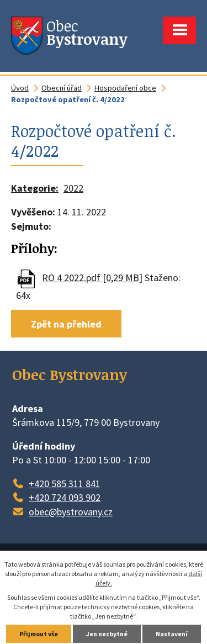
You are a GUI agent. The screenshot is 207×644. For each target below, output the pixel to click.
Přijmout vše (39, 634)
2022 (73, 188)
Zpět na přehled (66, 324)
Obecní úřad (62, 88)
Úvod (20, 88)
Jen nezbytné (107, 634)
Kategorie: (35, 188)
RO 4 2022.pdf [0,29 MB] (92, 278)
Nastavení (172, 634)
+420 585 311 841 (65, 484)
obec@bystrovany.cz (71, 512)
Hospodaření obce (125, 88)
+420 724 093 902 (65, 497)
